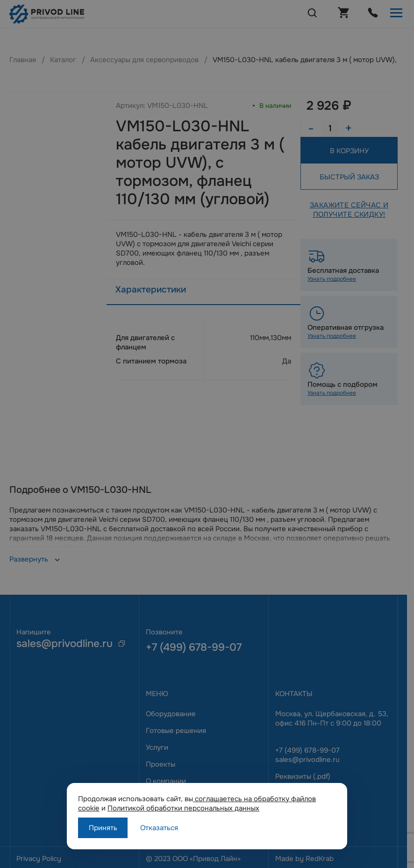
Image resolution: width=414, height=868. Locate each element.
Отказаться (159, 828)
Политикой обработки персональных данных (183, 808)
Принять (103, 828)
